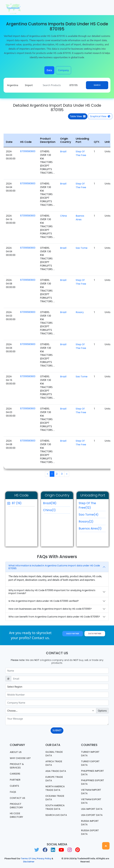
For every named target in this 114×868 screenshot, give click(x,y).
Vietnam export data (91, 801)
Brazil (63, 151)
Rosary (80, 312)
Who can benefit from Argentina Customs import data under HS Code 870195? (54, 617)
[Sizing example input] (57, 671)
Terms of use (28, 859)
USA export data (92, 815)
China (63, 216)
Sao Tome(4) (92, 515)
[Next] (67, 474)
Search (97, 85)
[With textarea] (57, 720)
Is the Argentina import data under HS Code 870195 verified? (44, 601)
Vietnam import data (91, 792)
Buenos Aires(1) (92, 529)
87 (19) (17, 503)
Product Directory (16, 806)
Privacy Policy (44, 859)
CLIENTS (14, 786)
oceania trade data (55, 798)
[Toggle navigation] (104, 8)
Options (102, 711)
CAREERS (15, 774)
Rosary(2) (92, 522)
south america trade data (55, 807)
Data (49, 70)
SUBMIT (57, 730)
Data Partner (95, 634)
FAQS (13, 792)
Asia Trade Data (56, 771)
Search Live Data (56, 815)
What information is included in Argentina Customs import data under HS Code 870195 (54, 567)
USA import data (92, 809)
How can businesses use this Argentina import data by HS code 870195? (50, 609)
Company (63, 70)
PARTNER (15, 780)
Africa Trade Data (54, 763)
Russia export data (90, 832)
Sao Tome (82, 248)
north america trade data (55, 788)
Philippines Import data (92, 773)
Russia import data (90, 823)
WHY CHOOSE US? (20, 758)
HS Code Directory (16, 815)
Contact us (17, 798)
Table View (78, 116)
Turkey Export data (90, 763)
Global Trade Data (54, 754)
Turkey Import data (90, 754)
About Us (16, 752)
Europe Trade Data (54, 779)
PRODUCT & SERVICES (17, 766)
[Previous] (47, 474)
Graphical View (100, 116)
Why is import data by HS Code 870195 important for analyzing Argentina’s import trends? (52, 592)
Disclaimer (29, 862)
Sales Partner (73, 634)
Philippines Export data (93, 782)
